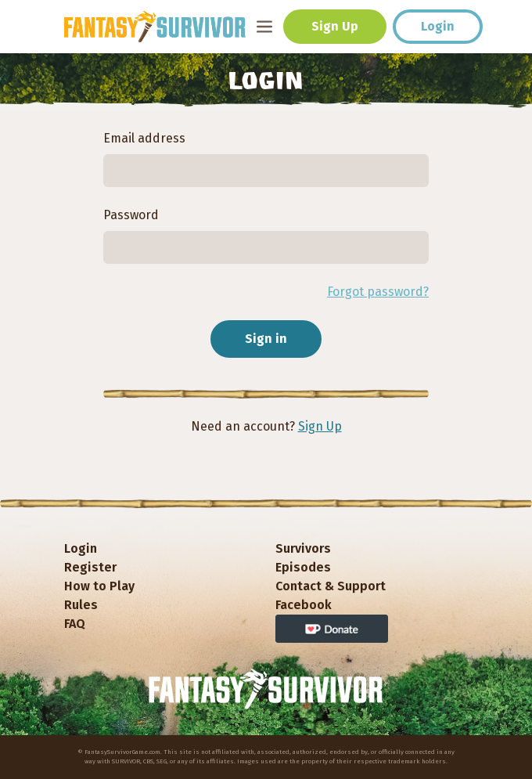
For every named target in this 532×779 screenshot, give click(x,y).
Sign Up (335, 26)
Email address (144, 138)
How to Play (99, 586)
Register (90, 567)
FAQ (75, 624)
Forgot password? (378, 292)
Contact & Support (331, 586)
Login (438, 26)
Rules (81, 605)
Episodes (303, 567)
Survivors (303, 548)
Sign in (266, 339)
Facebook (304, 605)
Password (131, 215)
